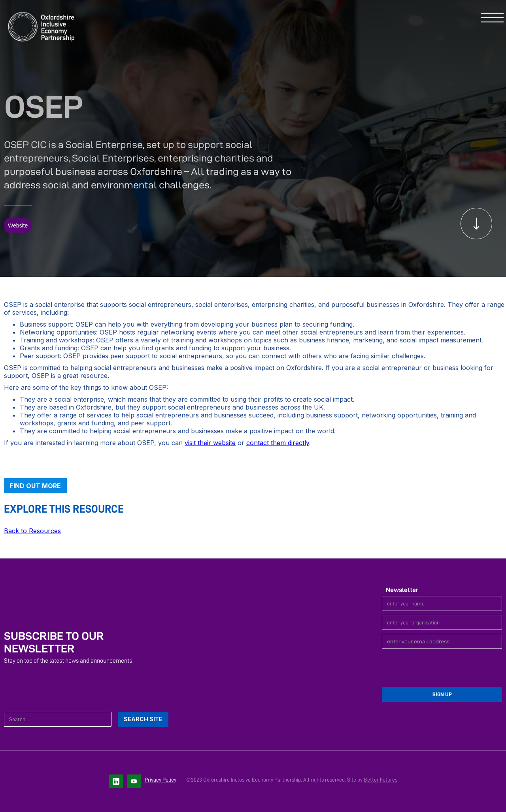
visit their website (210, 443)
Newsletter (402, 590)
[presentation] (442, 668)
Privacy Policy (160, 780)
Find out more (35, 486)
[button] (492, 18)
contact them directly (278, 443)
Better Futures (380, 780)
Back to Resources (32, 531)
